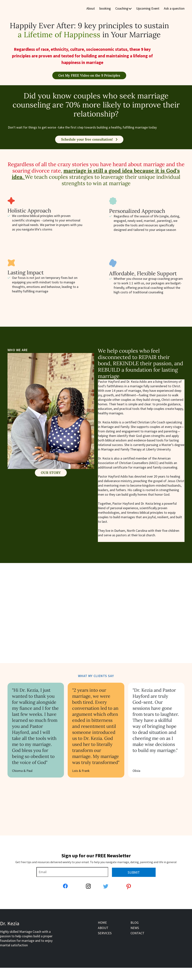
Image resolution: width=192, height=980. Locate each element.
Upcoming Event (148, 9)
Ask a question (174, 9)
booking (105, 9)
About (91, 9)
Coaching (123, 9)
